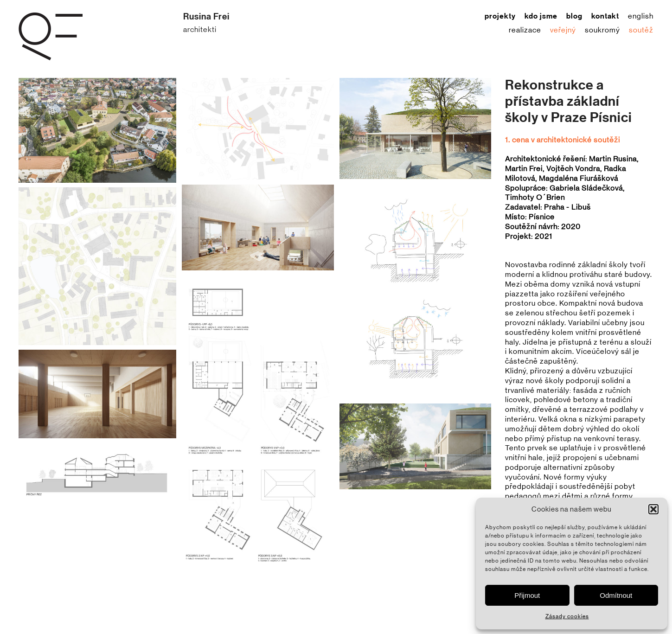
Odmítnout (616, 595)
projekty (500, 16)
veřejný (563, 30)
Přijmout (527, 595)
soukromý (602, 30)
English (641, 16)
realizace (525, 30)
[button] (653, 509)
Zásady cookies (567, 616)
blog (574, 16)
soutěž (641, 30)
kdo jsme (541, 16)
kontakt (605, 16)
